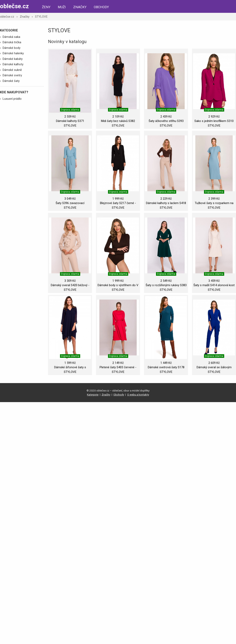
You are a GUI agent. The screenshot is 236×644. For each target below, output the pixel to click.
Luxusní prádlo (12, 99)
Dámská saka (11, 37)
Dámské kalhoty (13, 64)
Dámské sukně (12, 70)
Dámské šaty (11, 81)
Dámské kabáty (13, 59)
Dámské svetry (12, 75)
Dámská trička (12, 42)
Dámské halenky (13, 53)
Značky (80, 7)
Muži (62, 7)
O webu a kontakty (138, 394)
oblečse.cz (14, 6)
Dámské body (11, 48)
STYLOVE (41, 17)
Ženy (46, 7)
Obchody (101, 7)
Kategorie (93, 394)
